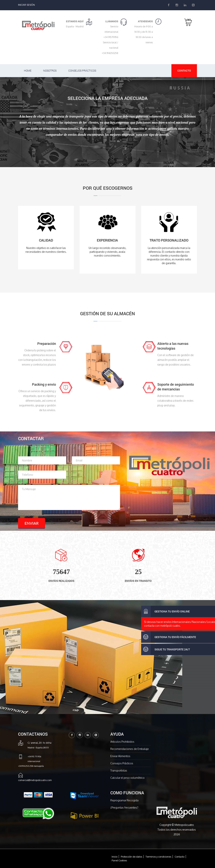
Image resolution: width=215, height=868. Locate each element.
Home (28, 71)
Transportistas (119, 770)
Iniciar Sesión (26, 5)
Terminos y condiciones (158, 857)
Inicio (115, 857)
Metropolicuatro (184, 825)
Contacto (184, 71)
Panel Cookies (119, 860)
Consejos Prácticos (82, 71)
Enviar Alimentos (120, 756)
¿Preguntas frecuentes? (124, 808)
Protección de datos (131, 857)
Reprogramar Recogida (124, 800)
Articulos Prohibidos (122, 742)
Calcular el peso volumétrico (127, 778)
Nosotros (50, 71)
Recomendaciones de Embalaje (130, 749)
